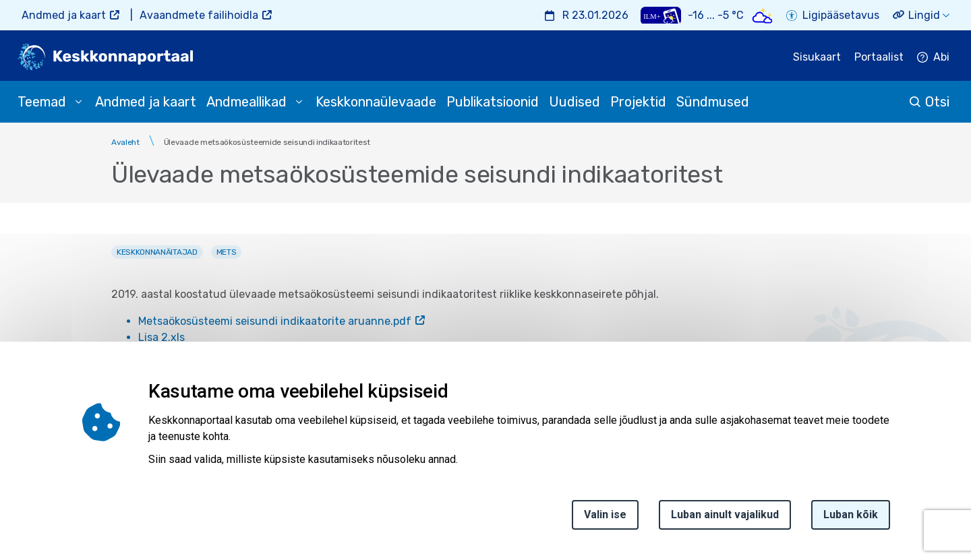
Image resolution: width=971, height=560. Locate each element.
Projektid (638, 102)
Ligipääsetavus (841, 15)
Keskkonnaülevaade (376, 102)
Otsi (937, 102)
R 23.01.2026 (595, 15)
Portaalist (879, 57)
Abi (941, 57)
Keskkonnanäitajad (157, 252)
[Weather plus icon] (661, 15)
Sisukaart (817, 57)
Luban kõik (851, 515)
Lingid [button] (924, 15)
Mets (227, 252)
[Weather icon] (762, 15)
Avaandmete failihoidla (199, 15)
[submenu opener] (78, 102)
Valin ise (605, 515)
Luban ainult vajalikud (725, 515)
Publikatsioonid (493, 102)
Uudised (575, 102)
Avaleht (125, 142)
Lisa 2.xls (161, 337)
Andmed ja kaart (64, 15)
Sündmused (713, 102)
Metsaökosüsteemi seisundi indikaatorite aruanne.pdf (275, 321)
